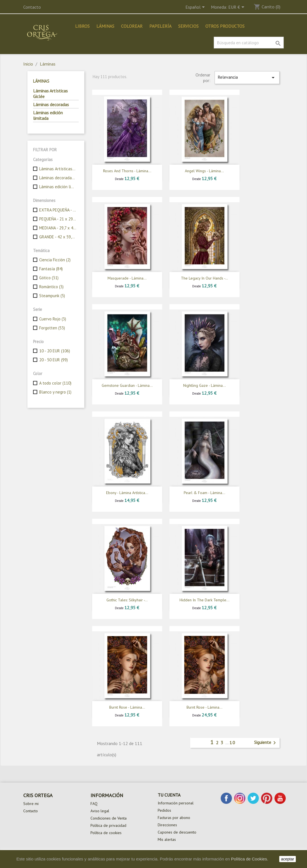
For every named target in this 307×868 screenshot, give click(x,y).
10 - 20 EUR (55, 351)
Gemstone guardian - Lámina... (127, 385)
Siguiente (266, 743)
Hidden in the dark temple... (204, 600)
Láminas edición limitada (48, 115)
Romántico (51, 287)
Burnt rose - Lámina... (127, 707)
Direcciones (167, 825)
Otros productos (225, 26)
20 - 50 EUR (54, 360)
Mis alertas (167, 839)
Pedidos (164, 810)
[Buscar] (249, 43)
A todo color (55, 383)
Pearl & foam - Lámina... (204, 493)
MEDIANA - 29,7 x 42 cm (58, 228)
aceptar (288, 859)
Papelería (160, 26)
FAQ (94, 804)
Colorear (132, 26)
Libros (82, 26)
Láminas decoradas (51, 104)
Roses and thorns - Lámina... (127, 171)
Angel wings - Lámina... (204, 171)
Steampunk (52, 296)
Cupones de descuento (177, 832)
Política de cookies (106, 833)
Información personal (176, 803)
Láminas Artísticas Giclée (50, 94)
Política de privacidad (108, 825)
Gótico (49, 278)
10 (232, 743)
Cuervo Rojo (53, 319)
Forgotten (52, 328)
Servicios (188, 26)
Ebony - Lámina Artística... (127, 493)
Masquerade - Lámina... (127, 278)
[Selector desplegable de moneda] (237, 8)
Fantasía (51, 269)
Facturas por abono (174, 818)
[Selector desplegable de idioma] (196, 8)
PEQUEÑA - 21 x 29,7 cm (58, 219)
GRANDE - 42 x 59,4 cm (58, 237)
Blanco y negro (55, 392)
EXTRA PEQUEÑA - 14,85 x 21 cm (58, 210)
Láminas (105, 26)
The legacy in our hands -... (204, 278)
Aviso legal (100, 811)
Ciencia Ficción (55, 260)
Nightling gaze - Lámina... (204, 385)
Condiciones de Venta (109, 818)
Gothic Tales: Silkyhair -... (127, 600)
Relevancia (247, 78)
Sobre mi (31, 804)
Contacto (32, 7)
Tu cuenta (169, 795)
